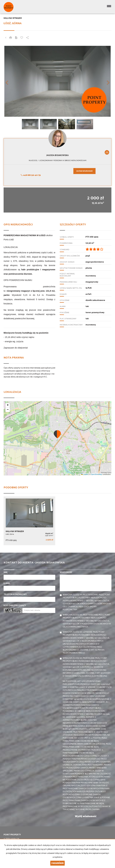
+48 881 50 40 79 (31, 175)
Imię (6, 572)
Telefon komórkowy (15, 595)
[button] (12, 81)
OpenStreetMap (96, 474)
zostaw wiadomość (84, 171)
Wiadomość (66, 572)
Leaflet (84, 474)
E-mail (7, 584)
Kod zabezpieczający (15, 606)
